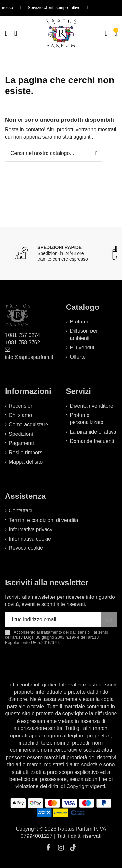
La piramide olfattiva (93, 432)
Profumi (79, 322)
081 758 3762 (24, 342)
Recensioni (22, 406)
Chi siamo (20, 415)
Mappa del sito (26, 462)
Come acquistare (28, 425)
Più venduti (83, 348)
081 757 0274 (24, 335)
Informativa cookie (30, 539)
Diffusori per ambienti (84, 334)
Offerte (78, 357)
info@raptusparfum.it (29, 357)
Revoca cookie (26, 548)
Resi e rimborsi (26, 453)
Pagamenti (21, 443)
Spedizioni (21, 434)
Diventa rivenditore (92, 406)
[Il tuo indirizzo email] (53, 619)
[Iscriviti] (109, 619)
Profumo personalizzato (87, 419)
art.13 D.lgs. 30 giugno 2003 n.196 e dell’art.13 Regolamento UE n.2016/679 (52, 640)
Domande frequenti (92, 441)
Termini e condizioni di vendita (43, 520)
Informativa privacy (31, 529)
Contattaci (20, 511)
